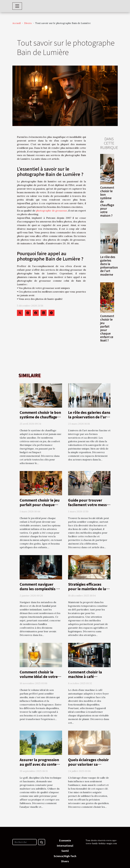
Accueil (16, 23)
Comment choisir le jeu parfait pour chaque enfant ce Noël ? (107, 328)
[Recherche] (25, 842)
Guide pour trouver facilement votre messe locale (88, 505)
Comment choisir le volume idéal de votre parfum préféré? (39, 676)
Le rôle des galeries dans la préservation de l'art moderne (109, 266)
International (65, 846)
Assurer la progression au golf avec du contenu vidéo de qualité (40, 764)
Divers (28, 23)
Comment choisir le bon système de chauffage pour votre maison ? (40, 417)
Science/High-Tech (65, 856)
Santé (65, 851)
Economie (65, 840)
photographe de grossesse (52, 211)
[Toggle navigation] (17, 6)
